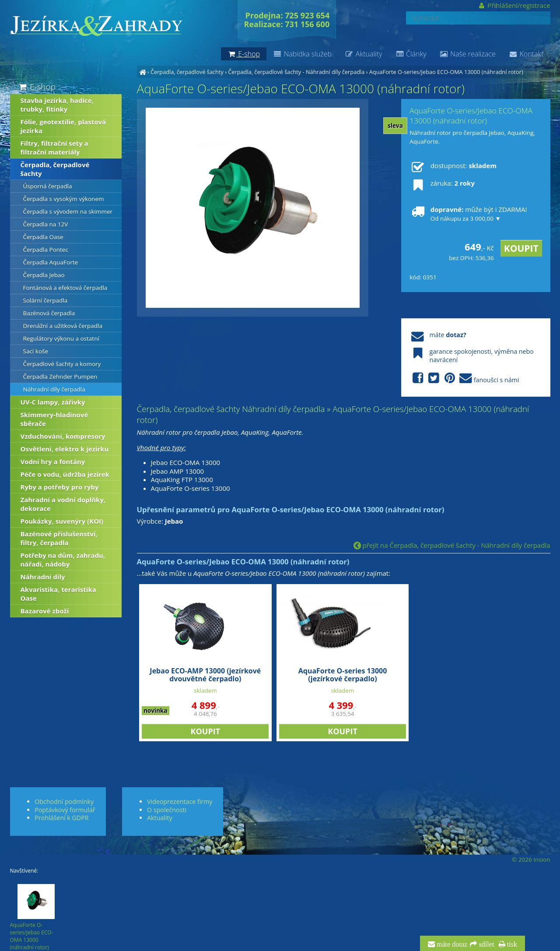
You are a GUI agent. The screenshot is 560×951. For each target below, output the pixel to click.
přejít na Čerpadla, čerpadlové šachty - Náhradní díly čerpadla (452, 545)
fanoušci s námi (464, 379)
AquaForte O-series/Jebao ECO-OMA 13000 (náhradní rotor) (446, 72)
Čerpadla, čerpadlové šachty (187, 72)
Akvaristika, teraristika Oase (58, 594)
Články (411, 54)
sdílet (485, 944)
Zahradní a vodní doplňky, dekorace (63, 504)
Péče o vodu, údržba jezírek (65, 474)
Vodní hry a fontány (53, 461)
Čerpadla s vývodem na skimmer (68, 211)
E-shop (37, 86)
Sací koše (36, 351)
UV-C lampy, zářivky (53, 402)
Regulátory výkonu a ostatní (61, 338)
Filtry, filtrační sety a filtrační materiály (54, 148)
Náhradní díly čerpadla (54, 389)
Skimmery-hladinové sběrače (54, 419)
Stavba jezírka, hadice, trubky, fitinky (57, 105)
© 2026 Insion (531, 859)
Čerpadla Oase (43, 237)
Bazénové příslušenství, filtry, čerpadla (59, 538)
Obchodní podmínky (64, 801)
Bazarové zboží (45, 611)
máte (438, 335)
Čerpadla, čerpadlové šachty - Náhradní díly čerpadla (296, 72)
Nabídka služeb (302, 54)
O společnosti (167, 810)
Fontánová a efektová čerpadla (65, 288)
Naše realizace (468, 54)
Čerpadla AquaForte (51, 262)
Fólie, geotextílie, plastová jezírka (63, 126)
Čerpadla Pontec (46, 250)
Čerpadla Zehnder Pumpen (60, 377)
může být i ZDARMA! (468, 214)
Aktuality (363, 54)
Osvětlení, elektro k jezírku (65, 449)
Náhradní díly (43, 577)
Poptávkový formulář (65, 810)
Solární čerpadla (45, 300)
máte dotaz (451, 944)
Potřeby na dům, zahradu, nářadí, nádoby (63, 560)
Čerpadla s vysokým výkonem (64, 199)
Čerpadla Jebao (44, 275)
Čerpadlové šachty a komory (62, 364)
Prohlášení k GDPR (61, 818)
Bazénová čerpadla (49, 313)
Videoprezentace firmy (180, 801)
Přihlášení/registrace (514, 5)
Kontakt (526, 54)
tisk (511, 944)
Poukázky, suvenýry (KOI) (62, 521)
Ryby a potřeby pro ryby (60, 487)
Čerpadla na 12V (46, 224)
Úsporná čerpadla (48, 186)
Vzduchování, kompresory (63, 436)
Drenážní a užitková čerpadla (63, 326)
